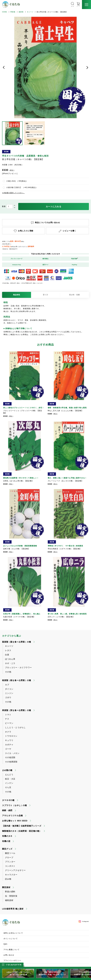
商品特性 (17, 295)
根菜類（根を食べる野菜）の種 (17, 680)
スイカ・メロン (12, 753)
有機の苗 (6, 841)
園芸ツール (10, 853)
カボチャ (9, 745)
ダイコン (9, 689)
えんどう (9, 775)
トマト (8, 715)
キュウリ (9, 740)
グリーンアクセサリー (15, 870)
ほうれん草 (10, 659)
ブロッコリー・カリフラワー (18, 668)
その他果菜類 (11, 762)
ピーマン (9, 723)
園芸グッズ (7, 849)
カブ (7, 685)
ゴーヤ (8, 749)
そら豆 (8, 787)
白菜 (7, 655)
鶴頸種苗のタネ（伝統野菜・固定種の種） (22, 831)
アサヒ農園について (11, 950)
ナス (7, 719)
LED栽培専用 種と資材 (13, 909)
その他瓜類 (10, 757)
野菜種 (13, 12)
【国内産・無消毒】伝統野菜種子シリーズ (22, 826)
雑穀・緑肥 (7, 810)
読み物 (8, 879)
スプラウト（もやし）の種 (14, 805)
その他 (8, 672)
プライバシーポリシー (12, 960)
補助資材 (9, 900)
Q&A (5, 944)
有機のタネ (7, 836)
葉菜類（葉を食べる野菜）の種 (17, 642)
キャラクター (11, 875)
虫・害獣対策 (11, 896)
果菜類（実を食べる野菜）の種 (17, 710)
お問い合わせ (9, 955)
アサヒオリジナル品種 (12, 816)
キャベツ (30, 12)
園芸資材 (6, 887)
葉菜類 (21, 12)
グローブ (9, 857)
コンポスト (10, 866)
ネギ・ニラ (10, 663)
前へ (4, 67)
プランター (10, 862)
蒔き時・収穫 (74, 295)
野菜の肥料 (10, 892)
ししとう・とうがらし (15, 727)
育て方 (45, 295)
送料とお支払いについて (13, 933)
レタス (8, 650)
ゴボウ (8, 697)
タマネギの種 (8, 800)
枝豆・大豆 (10, 779)
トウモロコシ (11, 736)
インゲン (9, 783)
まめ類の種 (7, 770)
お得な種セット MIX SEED (15, 821)
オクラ (8, 732)
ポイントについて (11, 939)
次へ (87, 67)
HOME (5, 12)
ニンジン (9, 693)
